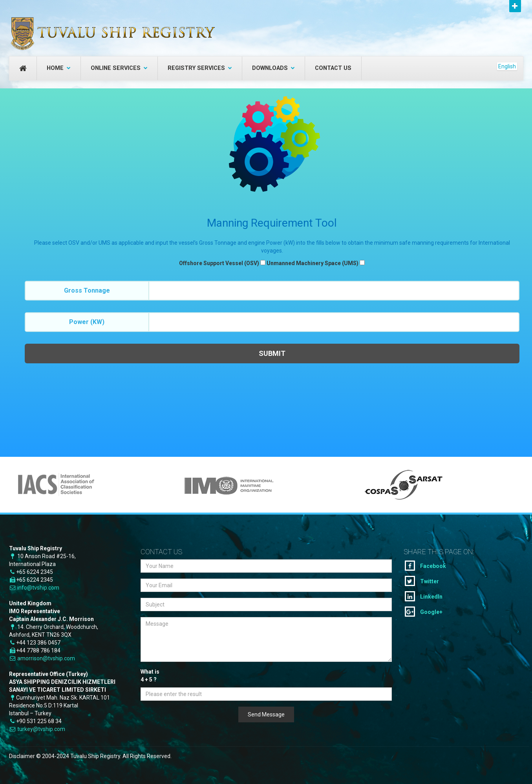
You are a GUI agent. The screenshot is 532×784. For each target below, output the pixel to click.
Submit (272, 353)
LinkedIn (424, 596)
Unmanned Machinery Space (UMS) (313, 263)
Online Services (119, 68)
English (507, 66)
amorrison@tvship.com (46, 658)
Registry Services (200, 68)
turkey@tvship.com (41, 729)
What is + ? (150, 676)
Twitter (422, 581)
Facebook (425, 566)
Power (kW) (87, 322)
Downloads (273, 68)
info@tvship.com (38, 588)
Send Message (266, 714)
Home (59, 68)
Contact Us (333, 68)
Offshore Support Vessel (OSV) (219, 263)
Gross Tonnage (87, 290)
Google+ (424, 612)
